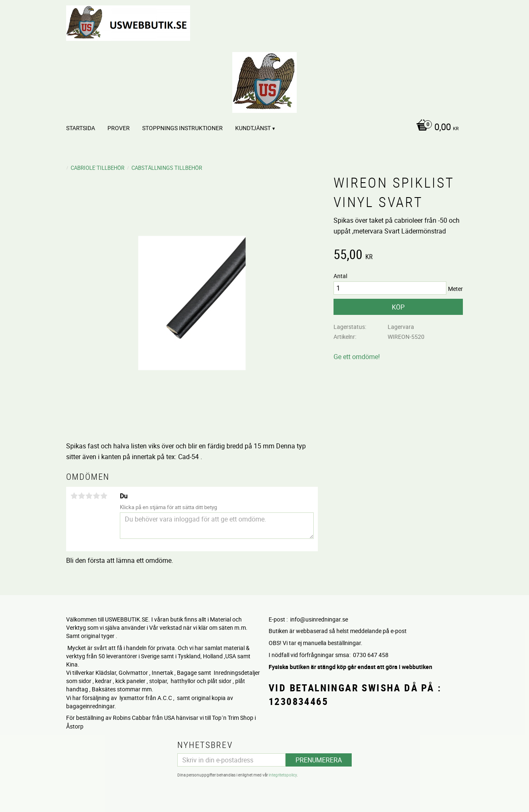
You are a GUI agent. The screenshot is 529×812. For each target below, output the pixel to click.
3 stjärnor (89, 496)
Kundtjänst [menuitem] (253, 128)
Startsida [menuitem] (81, 128)
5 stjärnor (104, 496)
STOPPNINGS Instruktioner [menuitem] (182, 128)
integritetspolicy (283, 775)
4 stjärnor (96, 496)
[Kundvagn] (435, 128)
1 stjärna (74, 496)
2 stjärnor (81, 496)
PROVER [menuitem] (119, 128)
